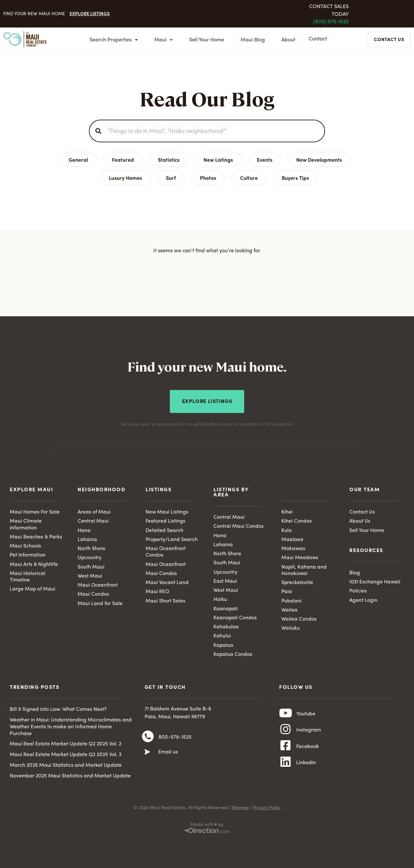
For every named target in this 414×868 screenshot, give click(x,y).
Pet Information (28, 555)
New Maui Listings (167, 511)
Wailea (289, 611)
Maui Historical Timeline (27, 577)
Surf (171, 178)
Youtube (306, 716)
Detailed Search (165, 529)
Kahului (222, 637)
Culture (249, 178)
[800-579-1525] (148, 739)
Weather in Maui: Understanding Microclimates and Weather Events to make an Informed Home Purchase (71, 728)
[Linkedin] (286, 769)
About (286, 40)
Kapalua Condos (233, 656)
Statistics (169, 159)
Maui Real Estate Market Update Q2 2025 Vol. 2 (65, 745)
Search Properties (112, 40)
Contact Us (362, 511)
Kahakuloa (226, 628)
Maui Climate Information (26, 523)
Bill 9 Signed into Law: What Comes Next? (58, 711)
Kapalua (223, 646)
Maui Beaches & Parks (36, 536)
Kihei (287, 511)
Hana (84, 529)
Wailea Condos (299, 620)
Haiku (220, 600)
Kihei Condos (297, 520)
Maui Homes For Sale (35, 511)
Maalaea (292, 539)
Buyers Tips (295, 178)
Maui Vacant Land (167, 583)
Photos (208, 178)
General (78, 159)
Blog (355, 572)
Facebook (308, 752)
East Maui (225, 581)
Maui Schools (25, 546)
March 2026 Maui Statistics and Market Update (66, 767)
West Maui (90, 576)
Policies (358, 591)
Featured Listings (165, 520)
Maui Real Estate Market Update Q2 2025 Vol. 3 (66, 756)
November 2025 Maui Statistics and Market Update (70, 777)
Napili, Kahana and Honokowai (304, 570)
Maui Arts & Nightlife (34, 564)
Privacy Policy (267, 809)
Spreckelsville (297, 583)
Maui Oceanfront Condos (166, 552)
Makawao (294, 548)
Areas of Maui (94, 511)
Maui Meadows (300, 557)
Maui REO (158, 592)
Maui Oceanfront (98, 585)
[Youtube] (286, 716)
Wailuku (291, 629)
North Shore (92, 548)
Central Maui (93, 520)
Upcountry (90, 557)
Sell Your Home (205, 40)
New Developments (319, 159)
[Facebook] (286, 751)
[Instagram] (286, 733)
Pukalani (292, 601)
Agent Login (363, 600)
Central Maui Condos (239, 525)
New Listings (218, 159)
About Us (360, 520)
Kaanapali (226, 609)
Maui (162, 40)
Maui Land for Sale (100, 604)
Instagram (309, 734)
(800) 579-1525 (331, 22)
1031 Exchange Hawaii (375, 581)
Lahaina (87, 539)
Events (265, 159)
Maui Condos (93, 595)
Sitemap (240, 809)
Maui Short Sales (165, 601)
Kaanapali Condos (235, 618)
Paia (287, 592)
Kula (287, 529)
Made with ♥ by (207, 826)
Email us (168, 755)
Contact (319, 40)
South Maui (91, 567)
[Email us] (147, 755)
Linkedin (306, 769)
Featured (123, 159)
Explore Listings (90, 13)
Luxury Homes (125, 178)
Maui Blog (251, 40)
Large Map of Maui (33, 590)
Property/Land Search (172, 539)
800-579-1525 (175, 740)
